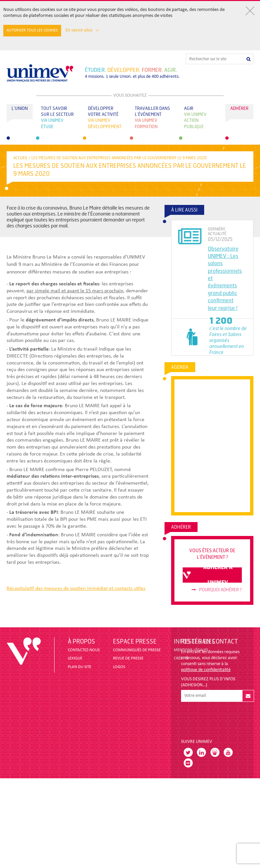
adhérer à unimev (208, 575)
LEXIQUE (75, 658)
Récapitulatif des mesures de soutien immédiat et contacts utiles (76, 589)
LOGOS (119, 667)
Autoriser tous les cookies (32, 30)
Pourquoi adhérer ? (217, 590)
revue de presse (128, 658)
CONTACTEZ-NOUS (84, 650)
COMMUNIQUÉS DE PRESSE (137, 650)
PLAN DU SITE (79, 667)
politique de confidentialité (206, 670)
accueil (20, 158)
